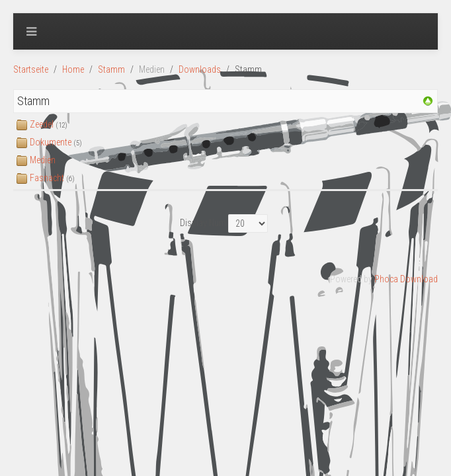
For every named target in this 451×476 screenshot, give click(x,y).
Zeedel (42, 124)
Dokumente (51, 142)
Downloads (200, 69)
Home (73, 69)
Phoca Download (406, 279)
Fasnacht (47, 178)
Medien (43, 160)
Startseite (31, 69)
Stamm (111, 69)
